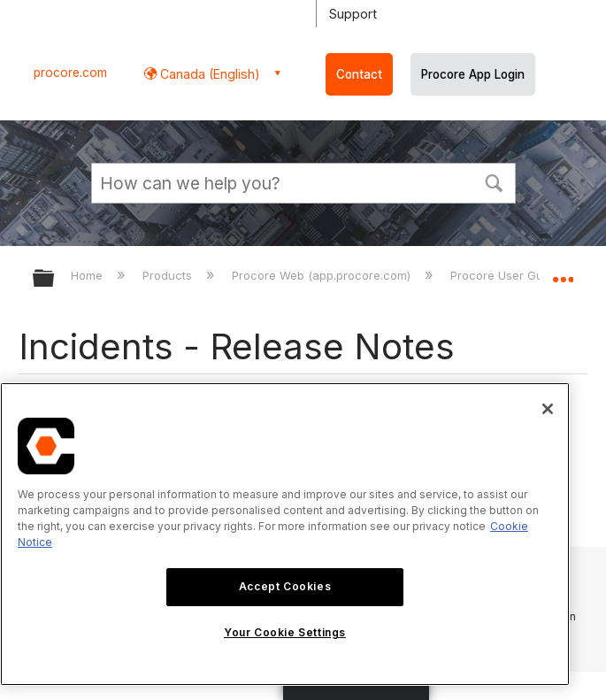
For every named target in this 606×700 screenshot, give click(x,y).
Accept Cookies (285, 586)
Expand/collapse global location (563, 273)
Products (169, 275)
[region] (285, 534)
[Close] (548, 409)
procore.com (70, 73)
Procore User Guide (507, 275)
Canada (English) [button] (208, 74)
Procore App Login (473, 74)
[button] (495, 181)
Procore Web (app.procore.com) (323, 275)
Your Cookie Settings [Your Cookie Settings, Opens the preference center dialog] (285, 632)
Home (88, 275)
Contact (359, 74)
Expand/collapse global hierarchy (55, 279)
